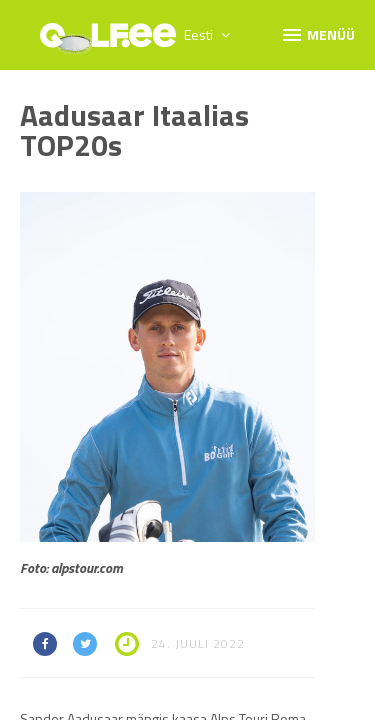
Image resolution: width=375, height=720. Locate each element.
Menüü (317, 34)
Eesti (207, 34)
